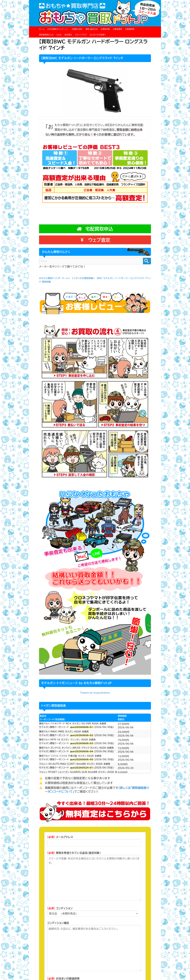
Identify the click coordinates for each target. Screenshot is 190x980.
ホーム (42, 29)
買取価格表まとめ (46, 35)
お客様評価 (130, 29)
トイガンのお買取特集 (82, 278)
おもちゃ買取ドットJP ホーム (54, 278)
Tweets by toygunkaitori (95, 693)
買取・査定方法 (92, 29)
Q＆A (59, 35)
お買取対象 (105, 29)
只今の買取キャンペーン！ (58, 29)
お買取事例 (117, 29)
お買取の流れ (77, 29)
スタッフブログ (81, 35)
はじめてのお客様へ (98, 35)
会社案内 (68, 35)
